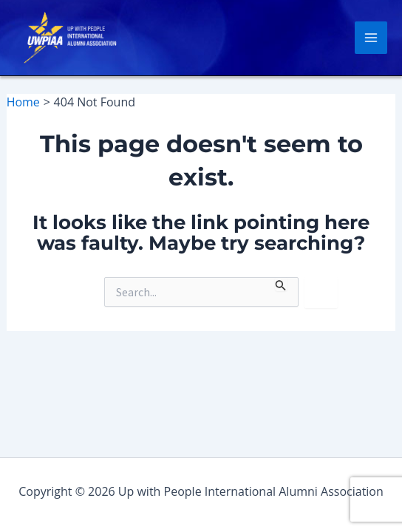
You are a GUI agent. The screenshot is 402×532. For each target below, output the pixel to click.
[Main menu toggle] (371, 38)
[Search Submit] (281, 284)
